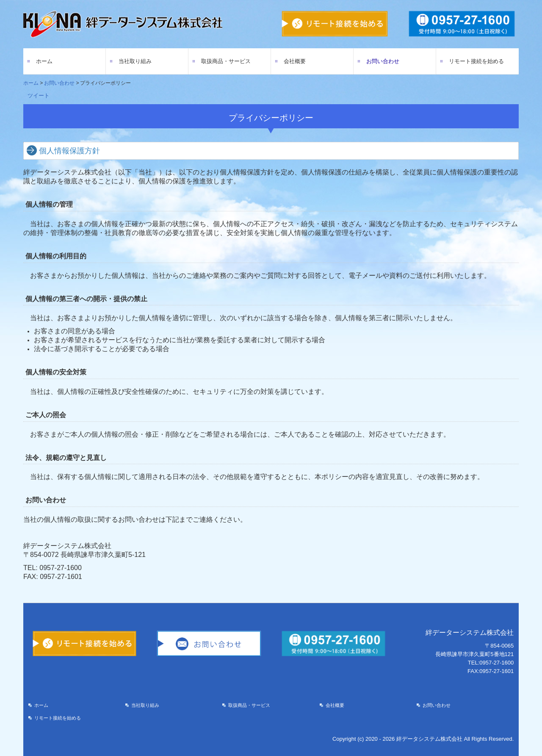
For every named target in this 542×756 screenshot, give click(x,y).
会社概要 (295, 61)
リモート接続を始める (476, 61)
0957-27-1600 (61, 568)
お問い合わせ (383, 61)
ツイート (39, 96)
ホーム (44, 61)
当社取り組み (135, 61)
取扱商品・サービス (226, 61)
